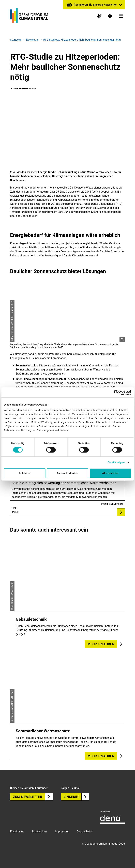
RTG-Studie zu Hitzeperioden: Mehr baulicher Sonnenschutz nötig (82, 40)
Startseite (16, 40)
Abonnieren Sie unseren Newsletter (95, 5)
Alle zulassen (110, 473)
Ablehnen (25, 473)
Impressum (62, 832)
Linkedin (76, 797)
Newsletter (32, 40)
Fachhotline (17, 832)
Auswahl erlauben (68, 473)
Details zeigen (116, 462)
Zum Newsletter (33, 797)
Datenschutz (40, 832)
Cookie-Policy (85, 832)
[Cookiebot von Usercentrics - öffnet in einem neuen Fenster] (116, 392)
